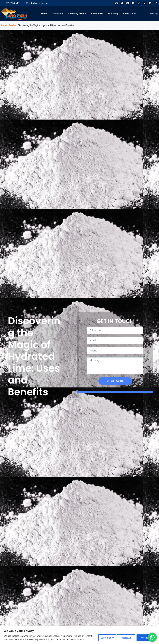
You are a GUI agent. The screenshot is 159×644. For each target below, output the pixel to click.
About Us (129, 14)
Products (58, 14)
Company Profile (77, 14)
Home (44, 14)
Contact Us (97, 14)
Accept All (146, 638)
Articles (12, 25)
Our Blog (113, 14)
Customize (106, 638)
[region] (79, 635)
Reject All (126, 638)
